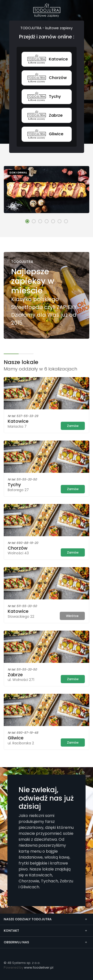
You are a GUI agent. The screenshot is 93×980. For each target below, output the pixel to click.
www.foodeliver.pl (39, 967)
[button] (27, 221)
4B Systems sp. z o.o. (24, 963)
